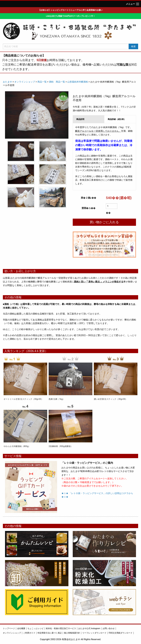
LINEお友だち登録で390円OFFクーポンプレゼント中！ (70, 16)
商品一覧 (42, 82)
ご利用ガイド (29, 633)
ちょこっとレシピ (36, 628)
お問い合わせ (109, 628)
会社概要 (21, 628)
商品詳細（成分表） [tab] (117, 119)
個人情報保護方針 (72, 633)
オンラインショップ (25, 82)
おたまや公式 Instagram (89, 628)
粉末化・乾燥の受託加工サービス (61, 628)
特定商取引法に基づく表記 (50, 633)
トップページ (9, 628)
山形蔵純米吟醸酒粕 (78, 82)
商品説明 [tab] (80, 119)
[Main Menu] (138, 4)
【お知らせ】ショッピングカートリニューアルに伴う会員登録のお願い (71, 10)
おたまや (7, 82)
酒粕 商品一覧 (57, 82)
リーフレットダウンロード (94, 633)
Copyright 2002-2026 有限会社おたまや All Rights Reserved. (71, 639)
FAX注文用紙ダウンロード (121, 633)
